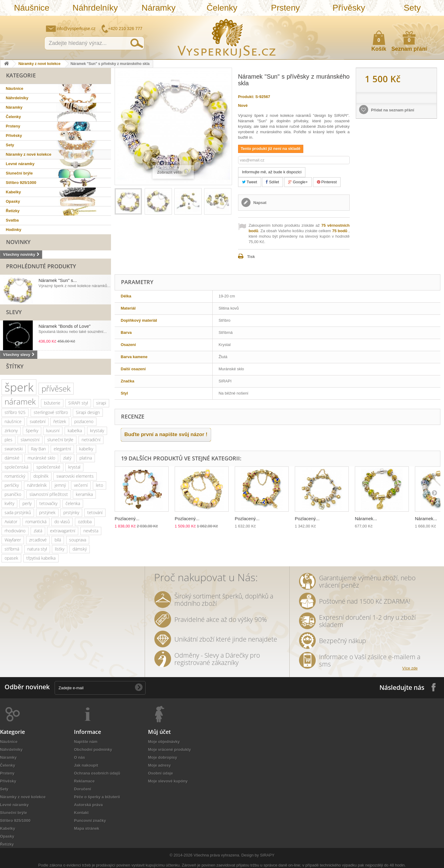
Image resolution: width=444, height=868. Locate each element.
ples (8, 440)
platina (86, 458)
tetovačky (48, 503)
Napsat (259, 203)
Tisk (251, 257)
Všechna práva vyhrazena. (217, 855)
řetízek (60, 421)
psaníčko (13, 494)
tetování (95, 512)
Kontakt (81, 813)
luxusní (53, 431)
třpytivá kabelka (41, 558)
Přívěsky (349, 8)
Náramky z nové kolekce (40, 64)
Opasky (13, 201)
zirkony (11, 431)
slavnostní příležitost (49, 494)
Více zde (410, 668)
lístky (60, 549)
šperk (19, 387)
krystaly (97, 431)
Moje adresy (159, 765)
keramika (84, 494)
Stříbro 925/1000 (21, 183)
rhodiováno (15, 531)
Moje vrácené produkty (170, 749)
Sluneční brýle (19, 173)
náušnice (13, 421)
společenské (48, 467)
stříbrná (12, 549)
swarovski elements (75, 476)
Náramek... (366, 519)
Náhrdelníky (95, 8)
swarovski (14, 449)
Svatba (12, 220)
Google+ (298, 182)
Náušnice (32, 8)
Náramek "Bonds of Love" (65, 326)
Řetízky (13, 211)
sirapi (101, 403)
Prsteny (286, 8)
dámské (12, 458)
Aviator (11, 522)
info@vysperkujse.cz (76, 29)
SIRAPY (267, 855)
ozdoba (85, 522)
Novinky (18, 242)
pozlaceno (84, 421)
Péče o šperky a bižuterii (97, 797)
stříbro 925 (15, 412)
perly (27, 503)
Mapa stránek (87, 828)
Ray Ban (38, 449)
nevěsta (91, 531)
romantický (15, 476)
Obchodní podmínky (93, 749)
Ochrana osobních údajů (97, 773)
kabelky (86, 449)
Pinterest (327, 182)
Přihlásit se (433, 20)
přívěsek (56, 388)
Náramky (159, 8)
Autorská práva (88, 805)
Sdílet (272, 182)
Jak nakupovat (415, 20)
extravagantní (63, 531)
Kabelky (13, 192)
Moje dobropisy (163, 757)
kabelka (75, 431)
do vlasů (62, 522)
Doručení (82, 789)
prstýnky (71, 512)
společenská (16, 467)
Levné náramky (20, 164)
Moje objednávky (164, 742)
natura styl (37, 549)
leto (99, 485)
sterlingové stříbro (51, 412)
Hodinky (13, 230)
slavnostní (30, 440)
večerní (81, 485)
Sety (412, 8)
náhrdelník (37, 485)
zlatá (38, 531)
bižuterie (52, 403)
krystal (74, 467)
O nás (79, 757)
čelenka (73, 503)
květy (9, 503)
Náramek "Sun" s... (58, 280)
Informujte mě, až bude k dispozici (272, 172)
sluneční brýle (60, 440)
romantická (36, 522)
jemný (60, 485)
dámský (80, 549)
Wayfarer (13, 540)
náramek (20, 402)
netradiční (91, 440)
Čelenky (222, 8)
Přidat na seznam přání (392, 110)
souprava (78, 540)
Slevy (14, 312)
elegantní (62, 449)
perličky (12, 485)
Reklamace (84, 781)
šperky (32, 431)
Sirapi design (88, 412)
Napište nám (400, 20)
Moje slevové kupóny (168, 781)
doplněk (41, 476)
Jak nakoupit (86, 765)
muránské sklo (41, 458)
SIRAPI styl (78, 403)
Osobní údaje (160, 773)
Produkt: (246, 97)
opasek (11, 558)
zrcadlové (38, 540)
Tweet (250, 182)
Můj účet (159, 732)
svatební (38, 421)
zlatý (67, 458)
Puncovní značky (90, 821)
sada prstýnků (18, 512)
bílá (58, 540)
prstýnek (47, 512)
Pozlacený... (127, 519)
